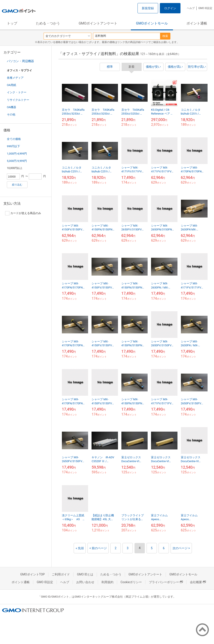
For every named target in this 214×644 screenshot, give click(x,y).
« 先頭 (80, 548)
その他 (11, 114)
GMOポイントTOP (32, 574)
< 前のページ (98, 548)
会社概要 (198, 582)
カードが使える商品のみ (23, 213)
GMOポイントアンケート (98, 23)
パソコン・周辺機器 (20, 61)
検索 (165, 36)
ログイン (170, 8)
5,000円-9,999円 (17, 161)
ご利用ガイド (61, 574)
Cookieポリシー (131, 582)
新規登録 (148, 8)
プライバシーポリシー (166, 582)
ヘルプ (191, 8)
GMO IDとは (85, 574)
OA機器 (11, 107)
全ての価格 (14, 139)
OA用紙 (11, 85)
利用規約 (107, 582)
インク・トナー (17, 92)
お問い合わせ (85, 582)
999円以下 (13, 146)
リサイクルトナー (18, 100)
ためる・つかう (48, 23)
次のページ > (181, 548)
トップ (12, 23)
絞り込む (17, 185)
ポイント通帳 (197, 23)
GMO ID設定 (205, 8)
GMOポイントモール (152, 23)
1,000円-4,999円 (17, 154)
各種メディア (15, 78)
